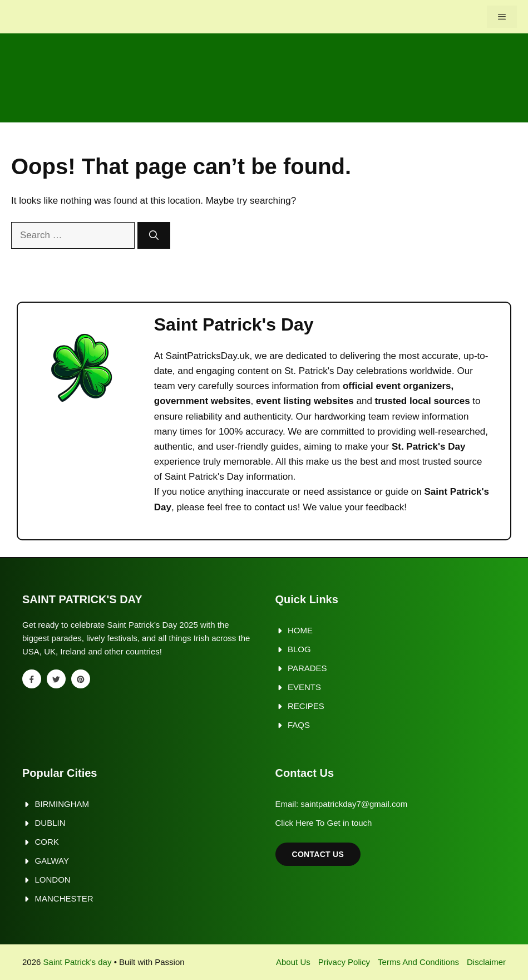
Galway (52, 861)
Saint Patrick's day (78, 962)
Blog (299, 649)
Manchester (64, 898)
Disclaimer (486, 962)
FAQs (299, 725)
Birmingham (62, 804)
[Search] (154, 235)
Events (304, 687)
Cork (47, 842)
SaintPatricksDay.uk (208, 356)
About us (293, 962)
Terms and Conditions (418, 962)
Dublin (50, 823)
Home (300, 630)
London (53, 880)
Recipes (306, 706)
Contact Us (318, 854)
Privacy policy (344, 962)
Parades (307, 668)
